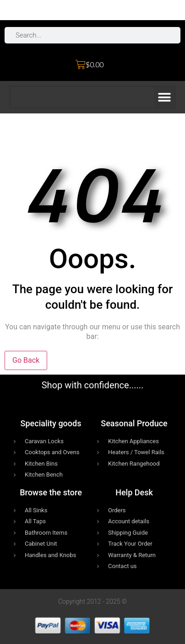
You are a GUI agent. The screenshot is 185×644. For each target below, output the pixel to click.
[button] (164, 97)
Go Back (26, 360)
